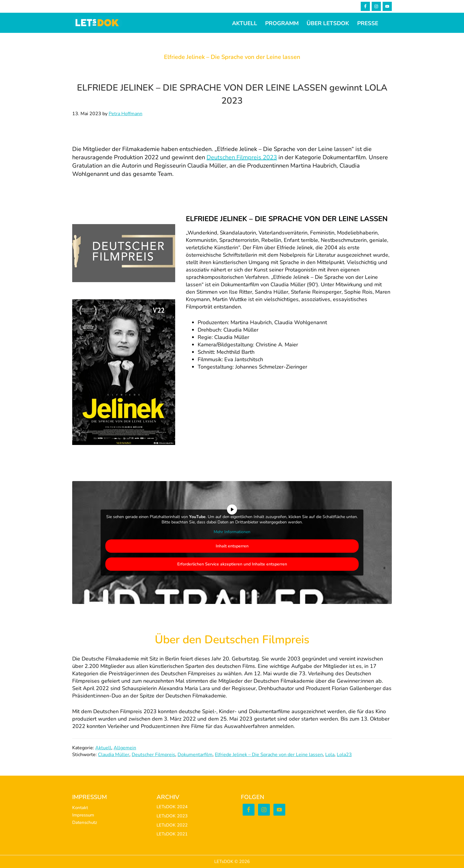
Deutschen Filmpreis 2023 (242, 157)
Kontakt (80, 808)
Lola (330, 755)
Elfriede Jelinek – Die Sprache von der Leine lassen (269, 755)
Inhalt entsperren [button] (232, 546)
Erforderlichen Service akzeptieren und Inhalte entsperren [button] (232, 564)
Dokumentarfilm (195, 755)
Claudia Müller (114, 755)
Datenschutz (85, 822)
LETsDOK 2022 (172, 825)
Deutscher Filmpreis (153, 755)
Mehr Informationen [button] (232, 532)
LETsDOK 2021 (172, 834)
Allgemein (125, 748)
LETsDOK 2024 (172, 807)
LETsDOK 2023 (172, 816)
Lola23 (344, 755)
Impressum (83, 815)
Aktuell (103, 748)
